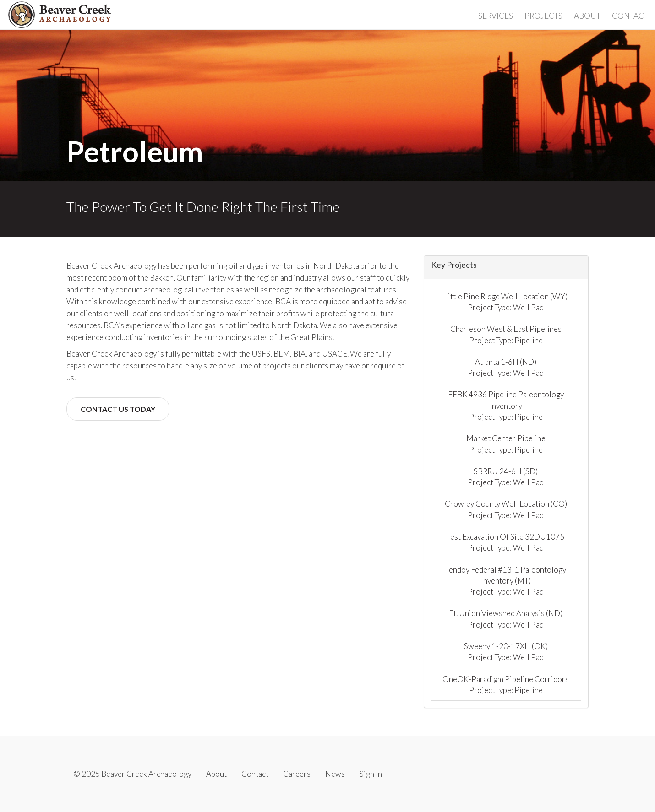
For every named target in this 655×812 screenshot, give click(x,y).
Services (496, 16)
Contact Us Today (118, 409)
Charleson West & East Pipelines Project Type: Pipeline (506, 334)
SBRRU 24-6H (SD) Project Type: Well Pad (506, 477)
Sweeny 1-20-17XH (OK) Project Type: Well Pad (506, 652)
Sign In (371, 774)
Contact (630, 16)
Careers (297, 774)
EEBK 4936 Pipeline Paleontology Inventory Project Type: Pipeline (506, 406)
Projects (543, 16)
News (335, 774)
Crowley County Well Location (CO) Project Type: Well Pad (506, 509)
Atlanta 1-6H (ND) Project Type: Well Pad (506, 367)
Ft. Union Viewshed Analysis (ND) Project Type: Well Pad (506, 619)
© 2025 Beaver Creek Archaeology (132, 774)
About (587, 16)
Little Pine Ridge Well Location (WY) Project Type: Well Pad (506, 302)
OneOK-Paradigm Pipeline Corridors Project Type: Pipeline (506, 685)
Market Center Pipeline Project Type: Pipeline (506, 444)
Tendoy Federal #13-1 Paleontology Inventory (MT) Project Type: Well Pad (506, 581)
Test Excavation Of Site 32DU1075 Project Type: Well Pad (506, 542)
